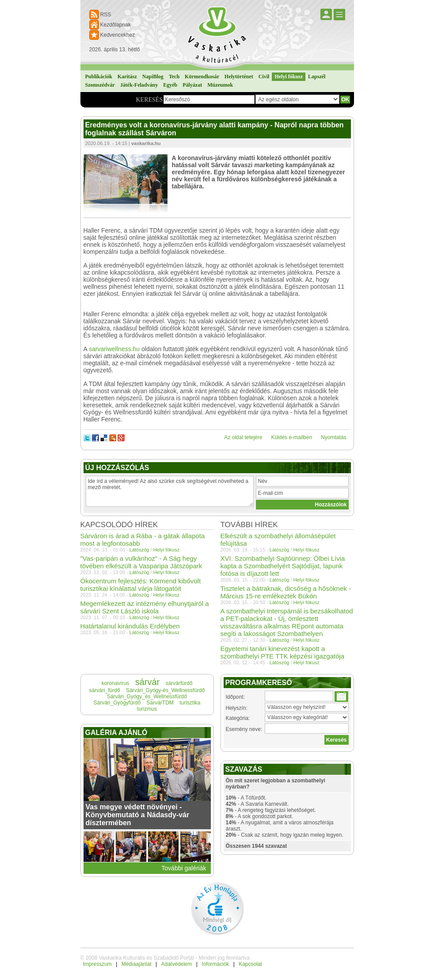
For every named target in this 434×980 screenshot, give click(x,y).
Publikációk (99, 77)
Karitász (127, 77)
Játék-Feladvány (139, 85)
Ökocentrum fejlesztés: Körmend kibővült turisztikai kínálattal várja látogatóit (141, 585)
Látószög (280, 550)
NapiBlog (153, 77)
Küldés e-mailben (291, 437)
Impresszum (97, 964)
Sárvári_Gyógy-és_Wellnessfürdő (166, 690)
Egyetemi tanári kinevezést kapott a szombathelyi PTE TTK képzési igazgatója (283, 652)
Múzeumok (220, 85)
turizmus (147, 709)
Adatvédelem (176, 964)
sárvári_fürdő (105, 690)
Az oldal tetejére (243, 437)
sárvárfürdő (179, 683)
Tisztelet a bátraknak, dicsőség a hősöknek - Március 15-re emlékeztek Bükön (286, 592)
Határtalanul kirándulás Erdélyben (130, 626)
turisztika (190, 703)
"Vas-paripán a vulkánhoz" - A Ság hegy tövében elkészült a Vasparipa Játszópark (141, 562)
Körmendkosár (202, 77)
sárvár (148, 682)
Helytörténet (239, 77)
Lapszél (317, 77)
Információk (215, 964)
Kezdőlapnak (116, 25)
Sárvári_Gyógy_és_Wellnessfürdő (147, 697)
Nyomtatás (333, 437)
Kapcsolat (250, 964)
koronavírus (116, 683)
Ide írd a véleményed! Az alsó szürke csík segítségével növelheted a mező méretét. (170, 491)
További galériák (184, 868)
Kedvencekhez (118, 35)
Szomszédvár (100, 85)
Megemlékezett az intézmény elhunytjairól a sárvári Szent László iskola (145, 607)
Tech (174, 77)
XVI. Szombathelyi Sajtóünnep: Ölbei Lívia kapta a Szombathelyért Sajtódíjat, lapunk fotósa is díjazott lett (283, 566)
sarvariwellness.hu (114, 349)
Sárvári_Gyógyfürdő (117, 703)
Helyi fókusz (289, 77)
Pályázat (192, 85)
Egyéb (170, 85)
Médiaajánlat (137, 964)
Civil (264, 77)
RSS (106, 15)
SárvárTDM (160, 703)
